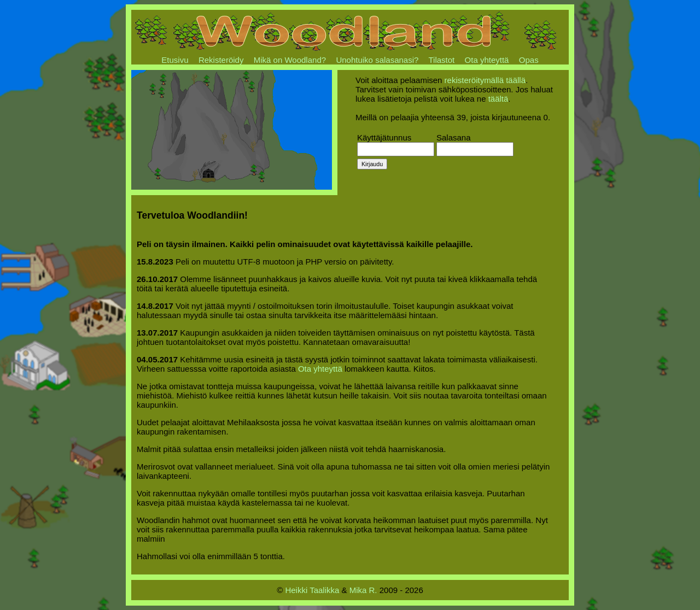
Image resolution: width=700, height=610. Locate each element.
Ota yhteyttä (487, 60)
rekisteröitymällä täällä (485, 80)
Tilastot (441, 60)
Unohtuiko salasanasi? (377, 60)
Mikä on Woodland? (290, 60)
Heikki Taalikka (312, 590)
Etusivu (175, 60)
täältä (498, 99)
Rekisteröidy (221, 60)
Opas (529, 60)
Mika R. (363, 590)
